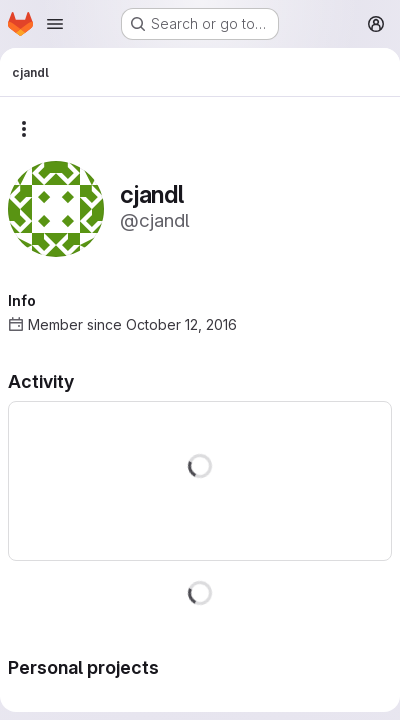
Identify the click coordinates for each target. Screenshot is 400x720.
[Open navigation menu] (55, 24)
